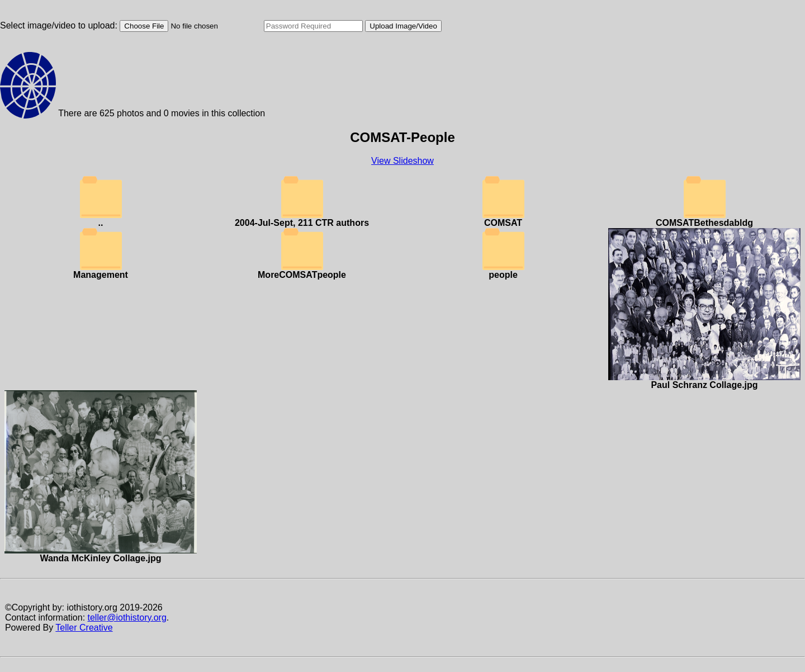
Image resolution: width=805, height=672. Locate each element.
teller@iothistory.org (127, 617)
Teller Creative (84, 628)
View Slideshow (402, 161)
